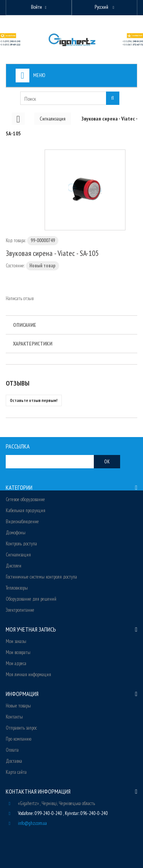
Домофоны (16, 533)
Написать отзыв (20, 298)
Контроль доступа (21, 544)
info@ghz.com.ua (32, 823)
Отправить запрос (21, 728)
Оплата (12, 750)
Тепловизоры (17, 588)
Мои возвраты (18, 652)
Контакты (14, 717)
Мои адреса (16, 663)
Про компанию (18, 739)
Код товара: (16, 240)
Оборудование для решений (31, 599)
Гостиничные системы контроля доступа (41, 577)
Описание (25, 325)
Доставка (14, 761)
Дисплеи (14, 566)
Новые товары (18, 706)
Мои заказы (16, 641)
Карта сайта (16, 772)
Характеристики (33, 344)
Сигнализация (18, 555)
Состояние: (15, 266)
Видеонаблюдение (22, 522)
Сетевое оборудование (25, 499)
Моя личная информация (28, 674)
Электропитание (20, 610)
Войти (36, 7)
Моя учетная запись (31, 629)
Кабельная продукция (26, 510)
